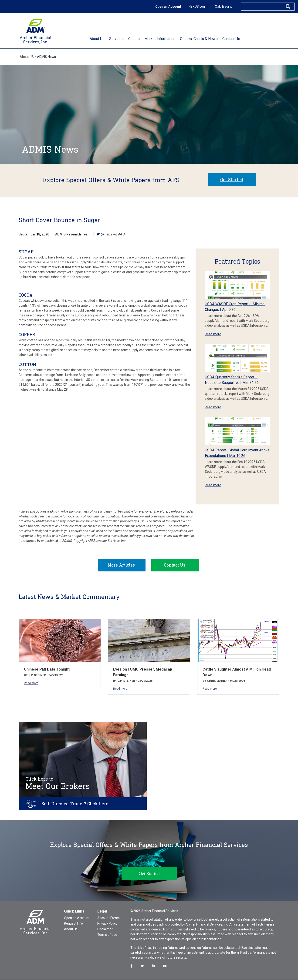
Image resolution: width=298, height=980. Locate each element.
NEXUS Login (198, 7)
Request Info (73, 924)
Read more (213, 334)
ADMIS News (46, 57)
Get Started (232, 180)
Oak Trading (224, 7)
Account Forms (108, 918)
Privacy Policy (107, 924)
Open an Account (168, 7)
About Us (71, 929)
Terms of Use (107, 935)
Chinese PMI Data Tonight (47, 670)
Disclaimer (105, 929)
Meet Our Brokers (58, 784)
